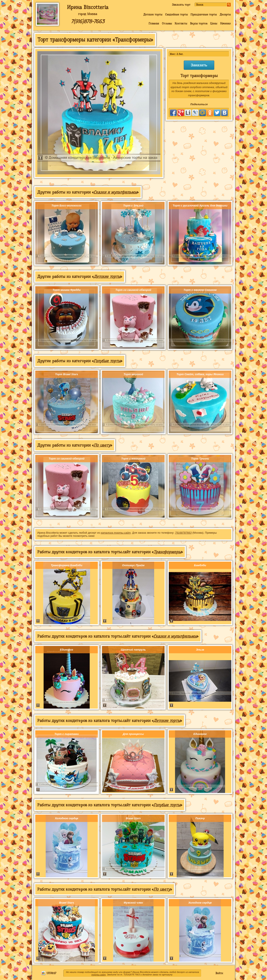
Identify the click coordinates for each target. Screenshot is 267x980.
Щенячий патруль (133, 650)
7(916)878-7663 (88, 21)
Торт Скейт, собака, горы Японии (200, 374)
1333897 (49, 973)
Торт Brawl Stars (67, 374)
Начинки (225, 23)
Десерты (225, 14)
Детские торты (153, 14)
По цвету (102, 445)
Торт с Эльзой (133, 206)
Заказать (199, 65)
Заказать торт (181, 5)
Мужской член (133, 903)
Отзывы (167, 23)
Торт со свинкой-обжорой (133, 290)
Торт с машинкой (133, 459)
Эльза (200, 650)
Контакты (181, 23)
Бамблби (200, 565)
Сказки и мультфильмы (115, 192)
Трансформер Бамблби (66, 565)
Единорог (66, 650)
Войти (219, 973)
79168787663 (183, 533)
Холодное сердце (67, 818)
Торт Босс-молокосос (67, 206)
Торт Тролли (200, 459)
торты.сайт (98, 975)
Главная (154, 23)
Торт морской (133, 374)
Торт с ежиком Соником (200, 290)
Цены (214, 23)
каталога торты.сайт (116, 533)
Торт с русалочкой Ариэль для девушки (200, 206)
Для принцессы (133, 734)
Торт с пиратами (67, 734)
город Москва (88, 14)
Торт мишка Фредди (67, 290)
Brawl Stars (133, 818)
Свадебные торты (176, 14)
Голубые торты (107, 361)
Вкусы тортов (199, 23)
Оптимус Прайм (133, 565)
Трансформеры (167, 552)
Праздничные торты (204, 14)
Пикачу (200, 818)
